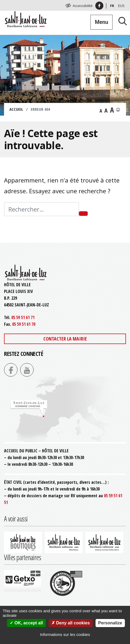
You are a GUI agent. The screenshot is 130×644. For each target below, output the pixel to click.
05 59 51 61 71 (23, 317)
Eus (121, 6)
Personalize (110, 623)
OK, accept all (26, 623)
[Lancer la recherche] (121, 21)
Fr (112, 6)
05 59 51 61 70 (24, 324)
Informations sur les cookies (65, 634)
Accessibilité (83, 6)
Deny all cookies (71, 623)
